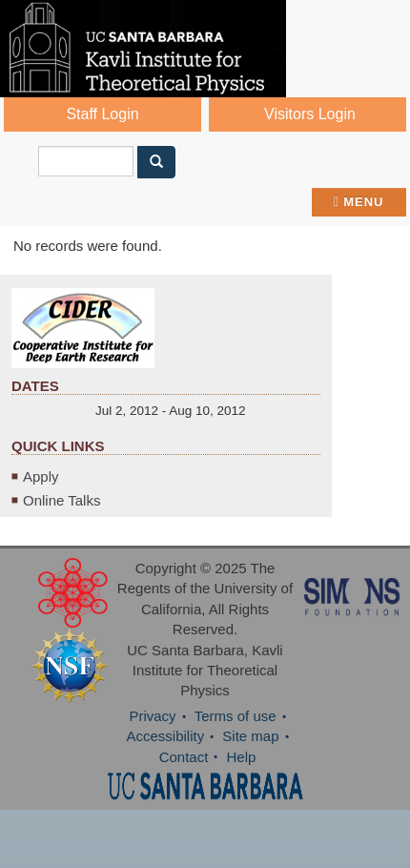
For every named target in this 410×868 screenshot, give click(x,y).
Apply (41, 476)
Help (242, 757)
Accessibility (165, 736)
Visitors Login (310, 114)
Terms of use (236, 716)
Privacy (152, 716)
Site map (250, 736)
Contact (184, 757)
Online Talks (61, 500)
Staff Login (102, 114)
